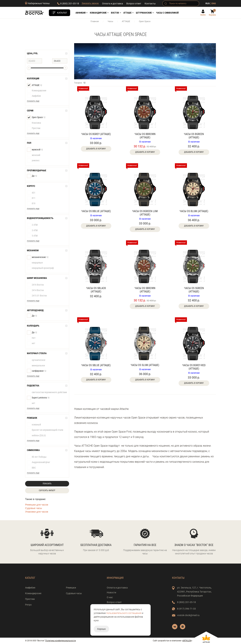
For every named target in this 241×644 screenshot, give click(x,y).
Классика (34, 123)
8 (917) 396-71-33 (186, 609)
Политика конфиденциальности (61, 641)
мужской (35, 150)
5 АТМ (32, 236)
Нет (31, 338)
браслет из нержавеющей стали (45, 430)
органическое (36, 360)
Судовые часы (34, 508)
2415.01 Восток (37, 296)
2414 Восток (35, 290)
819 (31, 204)
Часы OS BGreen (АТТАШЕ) (194, 136)
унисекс (33, 161)
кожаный (34, 425)
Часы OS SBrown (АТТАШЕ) (145, 290)
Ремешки (71, 588)
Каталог (62, 13)
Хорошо (101, 629)
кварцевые (35, 263)
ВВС (31, 468)
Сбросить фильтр (47, 490)
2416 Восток (35, 285)
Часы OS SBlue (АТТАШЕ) (96, 365)
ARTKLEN (187, 641)
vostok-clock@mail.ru (188, 615)
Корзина (212, 15)
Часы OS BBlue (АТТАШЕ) (96, 211)
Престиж (34, 128)
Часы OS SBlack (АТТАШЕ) (96, 290)
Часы (110, 21)
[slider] (29, 68)
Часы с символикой (167, 13)
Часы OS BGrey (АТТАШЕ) (96, 134)
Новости (111, 592)
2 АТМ (32, 225)
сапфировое (37, 371)
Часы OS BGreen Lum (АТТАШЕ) (145, 213)
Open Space (36, 117)
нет (31, 343)
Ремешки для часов (37, 505)
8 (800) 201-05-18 (70, 4)
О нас (110, 597)
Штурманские (144, 13)
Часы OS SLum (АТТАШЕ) (145, 365)
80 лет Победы (37, 457)
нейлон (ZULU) (36, 436)
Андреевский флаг (38, 462)
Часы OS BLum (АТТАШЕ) (194, 211)
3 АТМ (32, 231)
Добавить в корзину (96, 149)
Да (32, 176)
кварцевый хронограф (40, 268)
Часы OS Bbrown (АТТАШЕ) (145, 136)
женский (34, 155)
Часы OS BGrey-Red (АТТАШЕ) (194, 367)
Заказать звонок (90, 3)
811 (31, 198)
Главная (95, 21)
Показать (47, 484)
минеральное (36, 366)
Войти (203, 15)
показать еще (33, 101)
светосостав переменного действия (47, 392)
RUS (208, 4)
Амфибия (81, 13)
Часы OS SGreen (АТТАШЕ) (194, 290)
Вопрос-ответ (134, 4)
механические (38, 257)
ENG (214, 4)
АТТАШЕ (127, 13)
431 (31, 193)
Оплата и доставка (113, 4)
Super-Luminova (38, 398)
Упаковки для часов (37, 512)
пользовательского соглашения (124, 613)
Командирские (98, 13)
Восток (115, 13)
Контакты (150, 4)
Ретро (28, 605)
